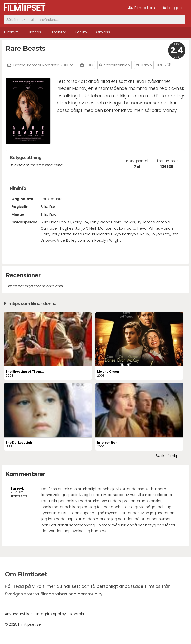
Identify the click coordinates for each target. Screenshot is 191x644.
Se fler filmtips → (170, 456)
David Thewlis (123, 222)
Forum (81, 32)
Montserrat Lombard (117, 228)
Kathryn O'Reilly (136, 234)
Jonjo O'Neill (86, 228)
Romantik (51, 65)
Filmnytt (11, 32)
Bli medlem (141, 8)
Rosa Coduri (84, 234)
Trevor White (148, 228)
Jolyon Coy (160, 234)
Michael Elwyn (109, 234)
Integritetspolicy (51, 614)
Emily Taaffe (61, 234)
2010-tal (68, 65)
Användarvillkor (18, 614)
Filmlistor (58, 32)
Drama (19, 65)
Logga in (173, 8)
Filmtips (34, 32)
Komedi (34, 65)
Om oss (103, 32)
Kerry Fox (81, 222)
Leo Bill (65, 222)
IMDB (164, 65)
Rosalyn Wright (108, 240)
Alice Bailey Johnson (75, 240)
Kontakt (77, 614)
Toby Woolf (100, 222)
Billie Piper (49, 207)
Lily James (146, 222)
